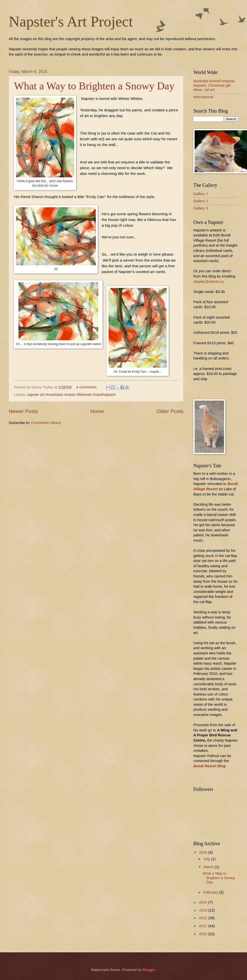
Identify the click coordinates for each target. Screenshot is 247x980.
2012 (204, 918)
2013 (204, 910)
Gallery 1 (201, 194)
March (209, 867)
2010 (204, 934)
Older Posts (170, 411)
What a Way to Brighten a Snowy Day (94, 86)
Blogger (149, 970)
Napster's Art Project (71, 21)
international (203, 97)
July (207, 859)
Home (97, 411)
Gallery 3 (201, 208)
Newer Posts (23, 411)
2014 (204, 902)
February (211, 892)
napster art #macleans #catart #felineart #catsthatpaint (71, 395)
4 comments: (87, 387)
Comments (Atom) (46, 423)
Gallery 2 (201, 201)
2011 (204, 926)
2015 (204, 852)
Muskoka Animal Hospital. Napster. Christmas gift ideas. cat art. (214, 85)
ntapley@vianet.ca (208, 281)
